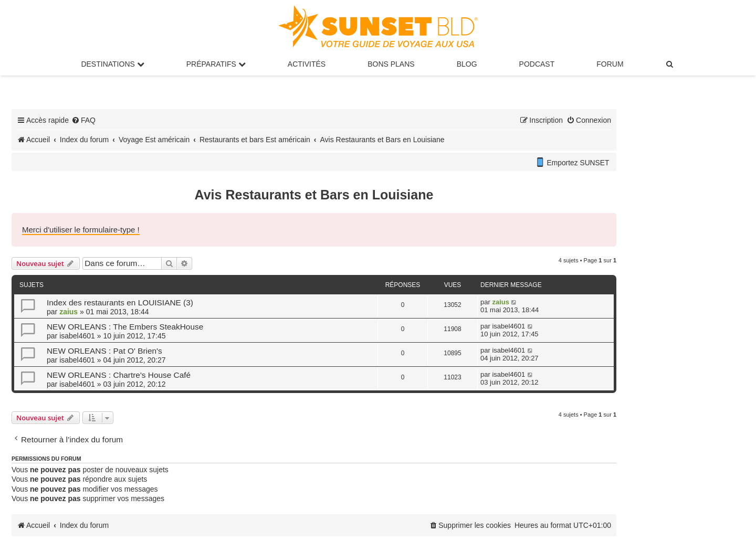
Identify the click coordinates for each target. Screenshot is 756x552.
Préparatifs (216, 64)
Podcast (537, 64)
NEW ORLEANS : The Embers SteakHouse (125, 327)
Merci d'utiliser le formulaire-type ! (81, 230)
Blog (467, 64)
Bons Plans (391, 64)
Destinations (112, 64)
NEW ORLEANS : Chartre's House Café (119, 375)
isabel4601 (77, 336)
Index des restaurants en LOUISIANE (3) (120, 302)
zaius (69, 312)
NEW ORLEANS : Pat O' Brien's (104, 351)
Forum (610, 64)
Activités (307, 64)
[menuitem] (670, 64)
